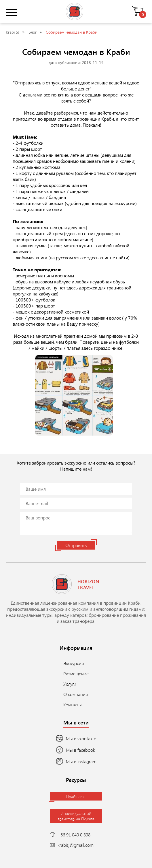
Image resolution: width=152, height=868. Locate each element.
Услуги (70, 684)
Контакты (73, 704)
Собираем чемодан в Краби (72, 32)
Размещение (76, 673)
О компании (76, 694)
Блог (33, 32)
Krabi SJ (13, 32)
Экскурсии (74, 663)
